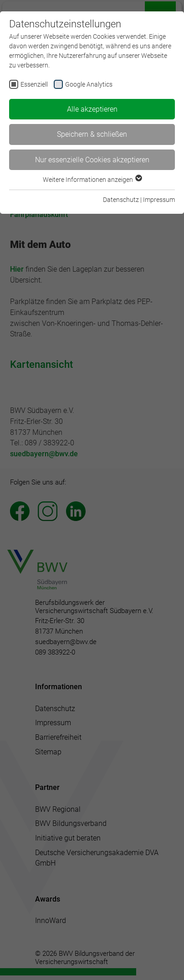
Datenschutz (121, 200)
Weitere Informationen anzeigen (92, 180)
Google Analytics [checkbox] (89, 84)
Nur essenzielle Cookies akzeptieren (92, 160)
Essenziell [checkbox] (34, 84)
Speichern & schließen (92, 134)
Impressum (159, 200)
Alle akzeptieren (92, 109)
